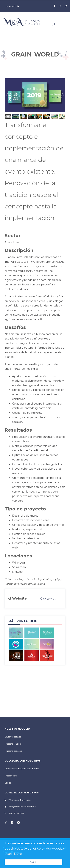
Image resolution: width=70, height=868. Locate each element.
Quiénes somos (13, 737)
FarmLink (11, 584)
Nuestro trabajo (13, 744)
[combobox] (11, 6)
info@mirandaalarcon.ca (22, 807)
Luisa (26, 266)
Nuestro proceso (13, 751)
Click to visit (48, 599)
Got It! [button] (34, 862)
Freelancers (11, 776)
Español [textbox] (9, 6)
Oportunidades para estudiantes (22, 769)
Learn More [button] (13, 854)
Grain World (43, 296)
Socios (8, 783)
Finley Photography (47, 579)
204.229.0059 (16, 813)
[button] (62, 24)
